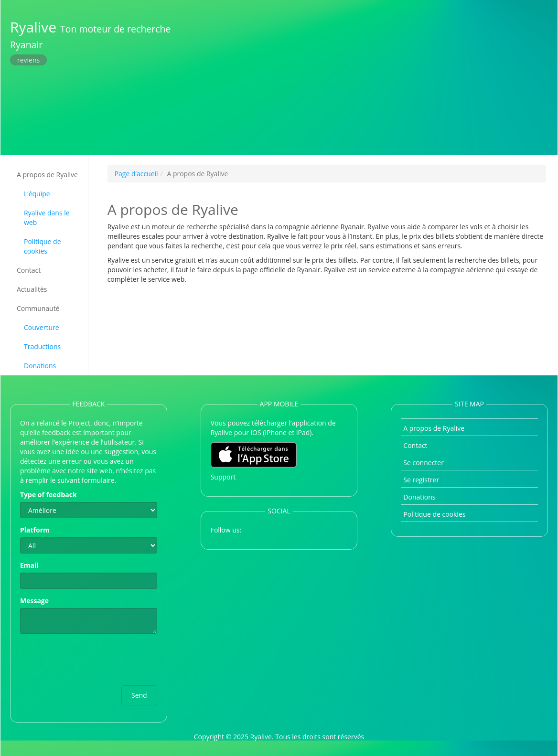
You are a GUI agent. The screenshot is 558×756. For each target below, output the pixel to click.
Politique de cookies (43, 246)
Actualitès (32, 289)
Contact (29, 270)
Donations (40, 366)
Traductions (42, 346)
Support (223, 477)
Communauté (38, 308)
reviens (28, 60)
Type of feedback (48, 495)
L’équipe (37, 194)
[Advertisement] (371, 76)
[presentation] (93, 660)
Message (34, 601)
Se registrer (421, 480)
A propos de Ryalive (47, 175)
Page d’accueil (136, 174)
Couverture (42, 327)
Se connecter (424, 463)
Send (139, 695)
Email (29, 565)
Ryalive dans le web (47, 218)
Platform (35, 530)
